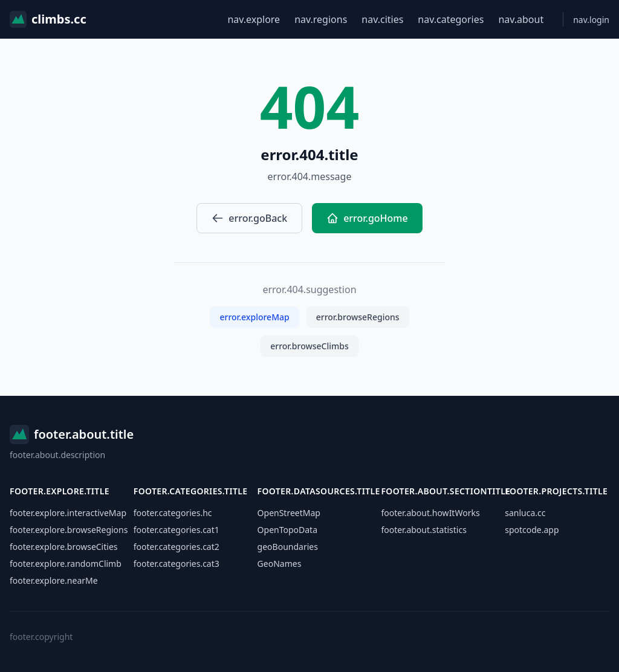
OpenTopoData (287, 530)
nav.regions (321, 19)
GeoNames (280, 564)
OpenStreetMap (289, 513)
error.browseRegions (358, 317)
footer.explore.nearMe (54, 580)
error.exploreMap (254, 317)
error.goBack (249, 218)
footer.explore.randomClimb (66, 564)
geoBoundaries (288, 547)
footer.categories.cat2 (177, 547)
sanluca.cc (525, 513)
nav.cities (382, 19)
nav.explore (254, 19)
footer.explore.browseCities (64, 547)
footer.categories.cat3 (177, 564)
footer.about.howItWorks (430, 513)
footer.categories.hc (173, 513)
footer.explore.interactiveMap (68, 513)
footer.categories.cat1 (177, 530)
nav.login (591, 20)
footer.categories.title (191, 491)
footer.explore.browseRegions (69, 530)
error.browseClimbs (309, 346)
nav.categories (451, 19)
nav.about (521, 19)
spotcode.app (532, 530)
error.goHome (367, 218)
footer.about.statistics (423, 530)
